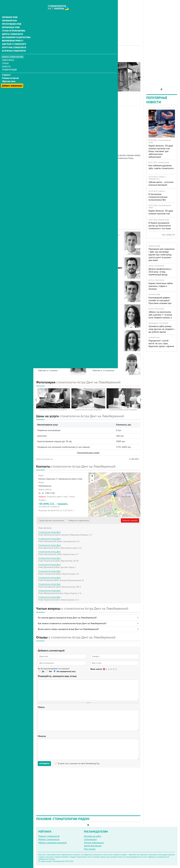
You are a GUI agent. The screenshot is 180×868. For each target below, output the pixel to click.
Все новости (169, 235)
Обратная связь (9, 76)
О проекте (7, 70)
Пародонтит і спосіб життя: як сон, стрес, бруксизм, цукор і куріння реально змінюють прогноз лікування (161, 346)
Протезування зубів (12, 19)
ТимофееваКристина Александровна (52, 362)
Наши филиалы (46, 84)
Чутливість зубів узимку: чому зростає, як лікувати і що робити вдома (161, 329)
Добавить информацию (12, 79)
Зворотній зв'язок (93, 846)
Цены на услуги (46, 78)
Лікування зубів (10, 12)
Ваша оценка (96, 669)
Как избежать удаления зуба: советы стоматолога (161, 167)
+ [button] (92, 476)
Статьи (6, 58)
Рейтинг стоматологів (49, 839)
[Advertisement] (88, 20)
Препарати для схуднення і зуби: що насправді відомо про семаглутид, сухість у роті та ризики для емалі (161, 255)
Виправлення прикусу (12, 35)
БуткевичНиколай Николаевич (104, 243)
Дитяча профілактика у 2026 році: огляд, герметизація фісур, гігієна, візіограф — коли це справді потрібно (161, 274)
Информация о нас (48, 68)
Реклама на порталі (11, 73)
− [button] (92, 481)
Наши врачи (44, 72)
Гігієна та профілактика (13, 25)
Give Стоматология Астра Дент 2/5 (109, 669)
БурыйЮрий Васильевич (48, 240)
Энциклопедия (10, 64)
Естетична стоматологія (13, 46)
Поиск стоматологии (13, 52)
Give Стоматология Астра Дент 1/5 (107, 669)
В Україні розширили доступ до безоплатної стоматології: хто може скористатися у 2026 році (161, 227)
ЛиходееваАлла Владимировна (50, 313)
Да (43, 671)
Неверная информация (79, 520)
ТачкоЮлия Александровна (104, 339)
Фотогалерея (45, 75)
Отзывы (42, 88)
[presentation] (37, 399)
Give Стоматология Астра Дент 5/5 (116, 669)
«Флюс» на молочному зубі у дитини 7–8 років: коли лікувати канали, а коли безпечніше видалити (160, 317)
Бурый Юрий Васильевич (68, 100)
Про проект (90, 849)
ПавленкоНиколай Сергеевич (49, 339)
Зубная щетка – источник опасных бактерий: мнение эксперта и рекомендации (161, 186)
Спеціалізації (90, 839)
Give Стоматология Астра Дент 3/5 (111, 669)
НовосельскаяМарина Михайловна (104, 316)
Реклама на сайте (92, 836)
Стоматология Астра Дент (50, 532)
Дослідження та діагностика (16, 32)
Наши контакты (46, 81)
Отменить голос (104, 669)
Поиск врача (8, 55)
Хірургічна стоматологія (14, 42)
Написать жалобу (130, 520)
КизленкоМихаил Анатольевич (104, 289)
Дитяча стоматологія (12, 29)
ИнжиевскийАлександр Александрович (107, 266)
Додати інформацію (94, 843)
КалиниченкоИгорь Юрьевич (47, 289)
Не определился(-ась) (66, 671)
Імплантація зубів (11, 22)
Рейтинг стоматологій (49, 836)
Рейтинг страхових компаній (53, 843)
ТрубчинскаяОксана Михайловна (104, 362)
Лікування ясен (9, 15)
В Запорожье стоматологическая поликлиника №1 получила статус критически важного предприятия (159, 201)
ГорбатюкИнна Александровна (50, 266)
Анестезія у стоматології (14, 39)
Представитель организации (52, 520)
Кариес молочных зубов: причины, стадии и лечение (161, 286)
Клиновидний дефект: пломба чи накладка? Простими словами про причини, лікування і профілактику (160, 303)
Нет (50, 671)
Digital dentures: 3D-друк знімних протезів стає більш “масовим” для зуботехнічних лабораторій (161, 151)
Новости (7, 61)
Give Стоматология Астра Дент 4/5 (114, 669)
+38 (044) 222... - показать (62, 505)
